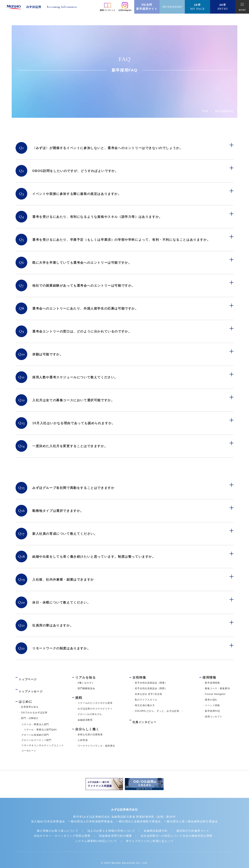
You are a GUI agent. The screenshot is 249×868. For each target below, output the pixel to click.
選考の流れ (211, 700)
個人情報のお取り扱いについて (52, 824)
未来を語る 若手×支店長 (148, 694)
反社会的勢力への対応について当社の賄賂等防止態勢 (185, 829)
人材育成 (83, 740)
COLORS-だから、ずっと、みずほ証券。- (159, 711)
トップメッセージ (32, 686)
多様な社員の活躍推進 (90, 735)
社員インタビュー (146, 720)
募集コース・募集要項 (217, 688)
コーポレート (29, 744)
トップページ (29, 677)
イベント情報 (212, 705)
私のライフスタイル (146, 700)
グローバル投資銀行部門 (35, 728)
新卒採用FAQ (212, 711)
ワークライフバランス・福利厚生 (96, 746)
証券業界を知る (30, 700)
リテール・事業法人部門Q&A (39, 723)
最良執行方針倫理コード (203, 824)
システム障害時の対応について (93, 834)
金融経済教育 (85, 720)
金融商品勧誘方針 (161, 824)
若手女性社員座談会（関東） (151, 683)
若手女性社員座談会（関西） (151, 688)
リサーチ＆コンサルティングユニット (43, 738)
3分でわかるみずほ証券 (34, 706)
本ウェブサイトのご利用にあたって (153, 834)
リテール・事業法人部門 (35, 717)
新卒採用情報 (212, 683)
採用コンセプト (214, 717)
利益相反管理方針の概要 (116, 829)
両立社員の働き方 (145, 705)
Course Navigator (215, 694)
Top (205, 111)
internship (172, 7)
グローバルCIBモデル (90, 714)
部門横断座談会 (86, 688)
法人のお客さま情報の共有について (112, 824)
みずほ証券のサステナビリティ (95, 709)
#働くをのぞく (86, 683)
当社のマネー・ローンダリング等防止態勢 (56, 829)
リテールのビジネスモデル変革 (95, 703)
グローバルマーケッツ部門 (36, 733)
